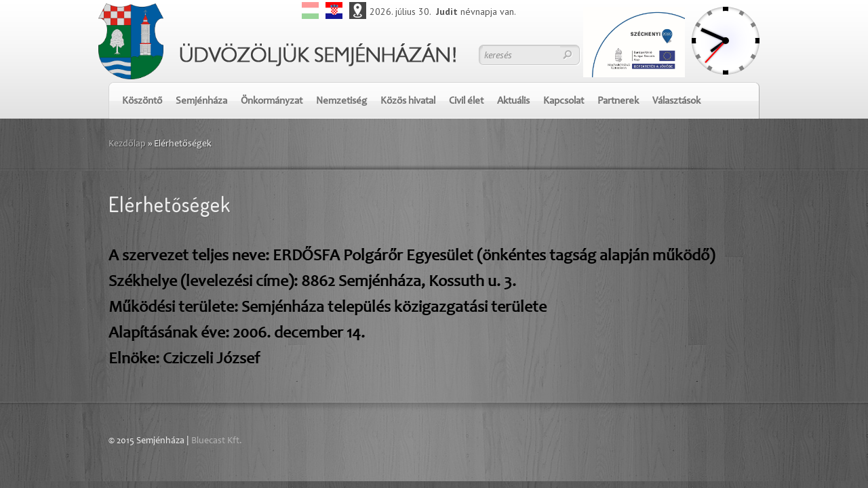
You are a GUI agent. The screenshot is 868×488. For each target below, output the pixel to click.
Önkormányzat (272, 101)
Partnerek (618, 101)
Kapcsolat (564, 101)
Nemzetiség (341, 101)
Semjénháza (201, 101)
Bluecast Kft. (217, 441)
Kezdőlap (127, 144)
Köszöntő (142, 101)
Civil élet (466, 101)
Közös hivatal (408, 101)
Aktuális (513, 101)
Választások (676, 101)
